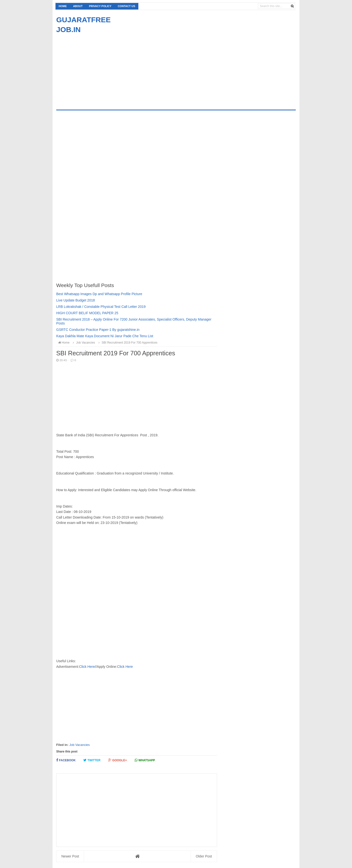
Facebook (66, 760)
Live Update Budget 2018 (76, 300)
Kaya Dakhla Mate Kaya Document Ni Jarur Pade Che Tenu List (105, 336)
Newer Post (70, 856)
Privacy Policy (100, 6)
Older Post (204, 856)
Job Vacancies (79, 745)
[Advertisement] (97, 69)
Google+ (118, 760)
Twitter (92, 760)
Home (63, 6)
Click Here (87, 667)
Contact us (126, 6)
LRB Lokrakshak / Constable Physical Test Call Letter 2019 (101, 307)
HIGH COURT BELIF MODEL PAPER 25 (87, 313)
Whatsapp (145, 760)
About (78, 6)
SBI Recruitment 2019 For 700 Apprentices (127, 343)
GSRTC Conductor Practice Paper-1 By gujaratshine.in (98, 330)
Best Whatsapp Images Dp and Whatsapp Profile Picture (99, 294)
